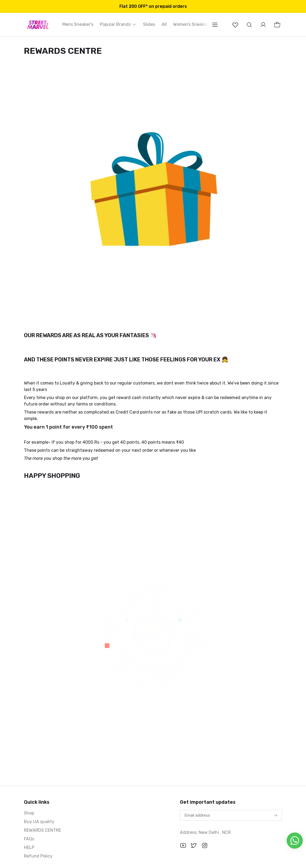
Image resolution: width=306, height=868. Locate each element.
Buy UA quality (39, 822)
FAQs (29, 839)
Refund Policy (38, 856)
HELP (29, 847)
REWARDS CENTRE (42, 830)
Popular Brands (118, 24)
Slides (149, 24)
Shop (29, 813)
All (164, 24)
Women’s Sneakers (192, 24)
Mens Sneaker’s (78, 24)
